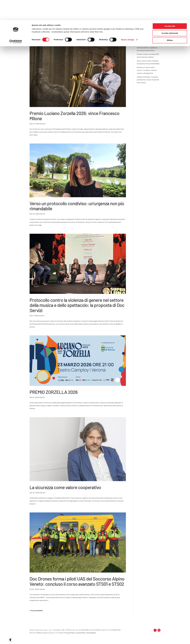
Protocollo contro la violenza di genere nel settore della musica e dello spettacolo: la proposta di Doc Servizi (77, 305)
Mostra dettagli (127, 20)
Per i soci (77, 31)
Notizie (124, 31)
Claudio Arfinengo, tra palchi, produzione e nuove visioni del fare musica (148, 80)
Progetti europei (135, 31)
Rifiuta (170, 20)
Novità (43, 124)
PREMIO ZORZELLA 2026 (54, 392)
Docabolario (115, 31)
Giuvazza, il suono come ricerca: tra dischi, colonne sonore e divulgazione (147, 70)
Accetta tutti (170, 6)
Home (67, 31)
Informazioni (89, 31)
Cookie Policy (81, 633)
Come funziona (103, 31)
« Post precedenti (36, 610)
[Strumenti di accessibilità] (10, 640)
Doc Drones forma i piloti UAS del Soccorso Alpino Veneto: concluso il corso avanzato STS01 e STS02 (77, 581)
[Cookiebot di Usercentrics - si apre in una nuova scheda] (16, 21)
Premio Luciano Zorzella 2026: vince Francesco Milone (74, 116)
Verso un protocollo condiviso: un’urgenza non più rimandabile (77, 206)
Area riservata (150, 31)
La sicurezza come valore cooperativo (65, 487)
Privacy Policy (70, 633)
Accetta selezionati (170, 13)
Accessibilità (91, 633)
